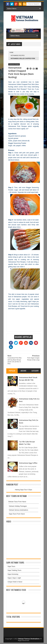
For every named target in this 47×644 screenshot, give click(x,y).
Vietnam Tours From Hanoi (17, 502)
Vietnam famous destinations (19, 510)
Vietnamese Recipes (18, 55)
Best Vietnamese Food (16, 590)
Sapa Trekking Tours (14, 570)
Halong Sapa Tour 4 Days (23, 490)
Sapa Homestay (13, 574)
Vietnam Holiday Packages (24, 507)
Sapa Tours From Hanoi (17, 514)
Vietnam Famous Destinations (29, 639)
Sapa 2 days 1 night (14, 578)
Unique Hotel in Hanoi (15, 582)
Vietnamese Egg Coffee (28, 463)
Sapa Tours (11, 566)
